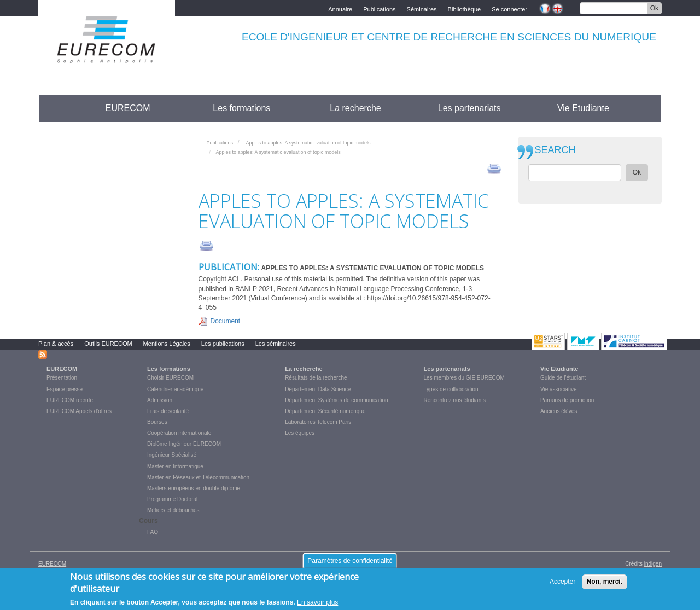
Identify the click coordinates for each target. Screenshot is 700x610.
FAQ (153, 532)
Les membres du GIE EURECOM (464, 378)
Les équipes (300, 433)
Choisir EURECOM (170, 378)
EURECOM (128, 108)
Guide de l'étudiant (563, 378)
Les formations (241, 108)
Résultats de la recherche (316, 378)
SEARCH (555, 150)
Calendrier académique (175, 389)
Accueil (59, 108)
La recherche (355, 108)
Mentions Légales (167, 344)
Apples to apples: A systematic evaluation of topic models (308, 143)
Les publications (223, 344)
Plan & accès (56, 344)
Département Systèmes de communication (336, 400)
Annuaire (340, 8)
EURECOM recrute (70, 400)
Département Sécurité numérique (325, 411)
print (494, 168)
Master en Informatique (175, 466)
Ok (654, 8)
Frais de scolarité (168, 411)
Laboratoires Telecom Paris (318, 422)
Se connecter (509, 8)
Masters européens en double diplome (194, 488)
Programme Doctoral (172, 499)
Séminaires (422, 8)
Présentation (62, 378)
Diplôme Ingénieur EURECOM (184, 444)
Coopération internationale (179, 433)
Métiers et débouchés (173, 510)
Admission (160, 400)
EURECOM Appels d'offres (79, 411)
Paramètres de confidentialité (350, 561)
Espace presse (65, 389)
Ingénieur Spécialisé (172, 455)
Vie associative (559, 389)
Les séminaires (276, 344)
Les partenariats (469, 108)
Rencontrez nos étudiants (455, 400)
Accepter (562, 582)
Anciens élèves (559, 411)
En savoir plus (317, 602)
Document (226, 321)
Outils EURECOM (108, 344)
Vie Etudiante (583, 108)
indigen (653, 564)
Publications (379, 8)
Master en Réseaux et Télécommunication (198, 477)
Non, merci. (605, 582)
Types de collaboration (451, 389)
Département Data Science (318, 389)
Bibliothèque (465, 8)
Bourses (157, 422)
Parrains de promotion (567, 400)
